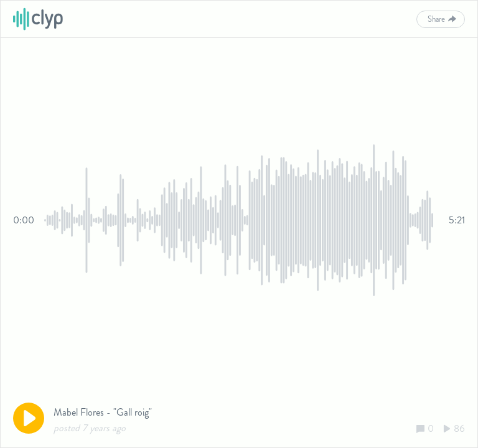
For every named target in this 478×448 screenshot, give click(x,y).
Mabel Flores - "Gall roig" (103, 412)
